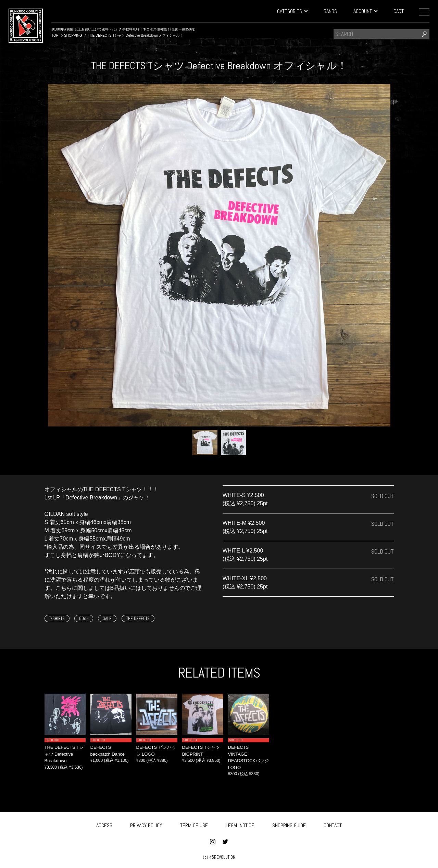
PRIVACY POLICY (146, 825)
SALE (107, 618)
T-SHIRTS (57, 618)
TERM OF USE (194, 825)
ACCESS (104, 825)
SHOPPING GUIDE (289, 825)
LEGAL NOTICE (240, 825)
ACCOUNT (365, 11)
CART (399, 11)
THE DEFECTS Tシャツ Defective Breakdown (64, 754)
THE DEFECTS (138, 618)
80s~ (84, 618)
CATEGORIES (292, 11)
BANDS (330, 11)
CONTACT (333, 825)
